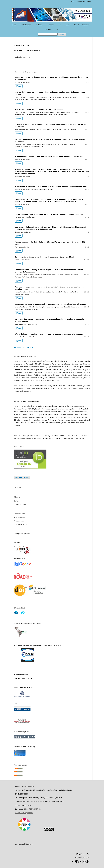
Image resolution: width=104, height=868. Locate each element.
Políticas (40, 25)
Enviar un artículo (22, 478)
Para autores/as (19, 521)
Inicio (14, 25)
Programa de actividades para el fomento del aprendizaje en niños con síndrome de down (51, 186)
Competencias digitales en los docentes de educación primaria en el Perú (44, 257)
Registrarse (86, 25)
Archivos (49, 29)
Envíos (68, 25)
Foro (61, 25)
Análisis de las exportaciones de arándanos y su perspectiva (39, 109)
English (16, 501)
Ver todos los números (22, 347)
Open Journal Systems (22, 534)
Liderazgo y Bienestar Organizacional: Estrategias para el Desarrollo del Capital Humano (50, 304)
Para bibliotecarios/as (21, 524)
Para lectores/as (19, 518)
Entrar (89, 2)
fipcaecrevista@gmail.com (24, 813)
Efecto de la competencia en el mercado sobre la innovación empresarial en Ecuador (49, 334)
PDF (20, 86)
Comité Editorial (26, 25)
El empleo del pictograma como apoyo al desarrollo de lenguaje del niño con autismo (49, 156)
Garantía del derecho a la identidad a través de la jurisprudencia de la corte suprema (49, 214)
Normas (51, 25)
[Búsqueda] (48, 34)
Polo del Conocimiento (23, 678)
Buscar (58, 29)
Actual (76, 25)
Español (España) (20, 504)
